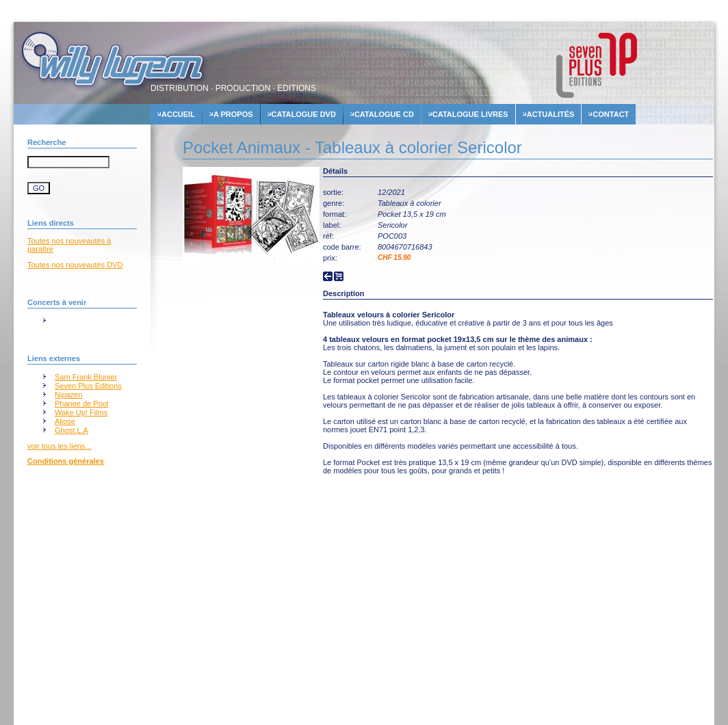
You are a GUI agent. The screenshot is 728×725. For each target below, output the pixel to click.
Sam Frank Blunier (86, 377)
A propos (233, 114)
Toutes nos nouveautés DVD (75, 265)
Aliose (65, 421)
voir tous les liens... (60, 446)
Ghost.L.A (71, 430)
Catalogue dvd (304, 114)
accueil (178, 114)
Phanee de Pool (81, 404)
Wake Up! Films (81, 412)
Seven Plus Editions (88, 386)
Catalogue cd (384, 114)
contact (611, 114)
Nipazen (68, 395)
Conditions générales (66, 461)
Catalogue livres (470, 114)
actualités (551, 114)
